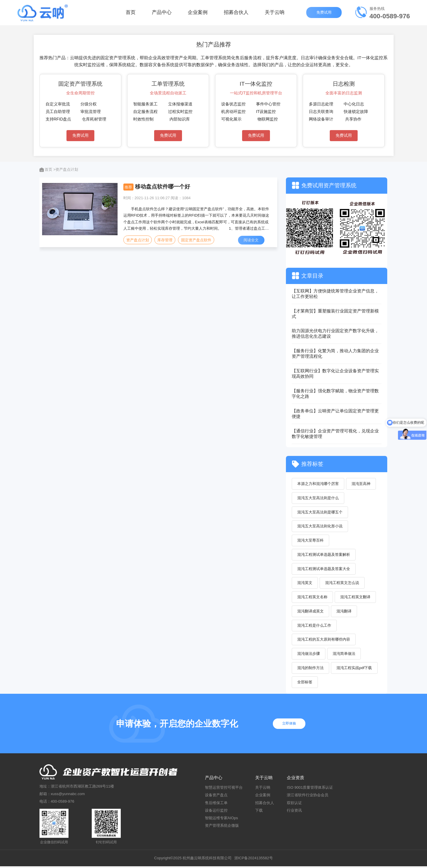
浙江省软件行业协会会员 (308, 797)
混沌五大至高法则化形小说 (320, 527)
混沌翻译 (345, 612)
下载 (259, 812)
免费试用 (324, 14)
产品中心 (162, 14)
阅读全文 (251, 240)
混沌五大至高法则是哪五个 (320, 512)
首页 (131, 14)
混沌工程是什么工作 (315, 627)
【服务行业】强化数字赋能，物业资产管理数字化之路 (335, 393)
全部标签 (305, 684)
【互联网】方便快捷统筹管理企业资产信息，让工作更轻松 (335, 294)
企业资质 (296, 780)
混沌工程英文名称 (313, 598)
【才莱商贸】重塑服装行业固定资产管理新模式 (335, 314)
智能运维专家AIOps (221, 820)
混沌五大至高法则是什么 (318, 498)
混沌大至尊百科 (311, 541)
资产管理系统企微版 (222, 827)
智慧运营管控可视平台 (224, 789)
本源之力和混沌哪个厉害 (318, 484)
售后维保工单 (216, 805)
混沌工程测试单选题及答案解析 (324, 555)
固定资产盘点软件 (197, 240)
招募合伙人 (236, 14)
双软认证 (294, 805)
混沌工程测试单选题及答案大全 (324, 569)
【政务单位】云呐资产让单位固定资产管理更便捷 (335, 414)
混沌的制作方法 (311, 670)
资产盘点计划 (138, 240)
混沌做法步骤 (309, 655)
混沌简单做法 (345, 655)
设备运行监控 (216, 812)
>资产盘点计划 (66, 169)
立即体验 (291, 726)
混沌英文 (305, 584)
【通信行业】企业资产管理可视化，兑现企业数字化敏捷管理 (335, 434)
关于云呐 (275, 14)
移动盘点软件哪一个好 (163, 187)
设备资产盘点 (216, 797)
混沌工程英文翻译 (356, 598)
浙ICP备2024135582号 (254, 860)
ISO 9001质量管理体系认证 (310, 789)
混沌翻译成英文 (311, 612)
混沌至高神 (362, 484)
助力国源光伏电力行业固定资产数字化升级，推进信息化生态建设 (335, 333)
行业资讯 (294, 812)
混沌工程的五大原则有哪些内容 (324, 641)
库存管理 (165, 240)
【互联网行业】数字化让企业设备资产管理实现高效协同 (335, 373)
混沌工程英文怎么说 (343, 584)
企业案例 (198, 14)
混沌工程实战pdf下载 (355, 670)
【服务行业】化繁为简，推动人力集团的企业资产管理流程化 (335, 353)
